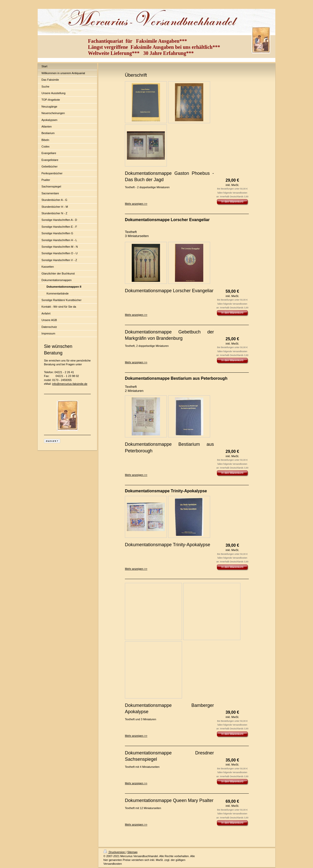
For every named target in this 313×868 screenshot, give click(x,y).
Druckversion (115, 852)
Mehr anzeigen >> (136, 204)
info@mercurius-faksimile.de (70, 384)
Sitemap (132, 852)
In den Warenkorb (232, 202)
